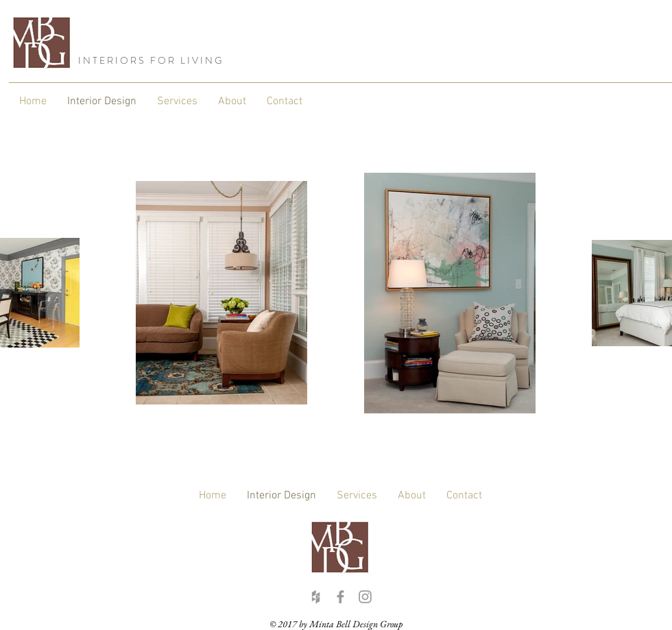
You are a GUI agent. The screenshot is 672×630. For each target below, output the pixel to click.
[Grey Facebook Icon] (340, 597)
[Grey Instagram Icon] (365, 597)
